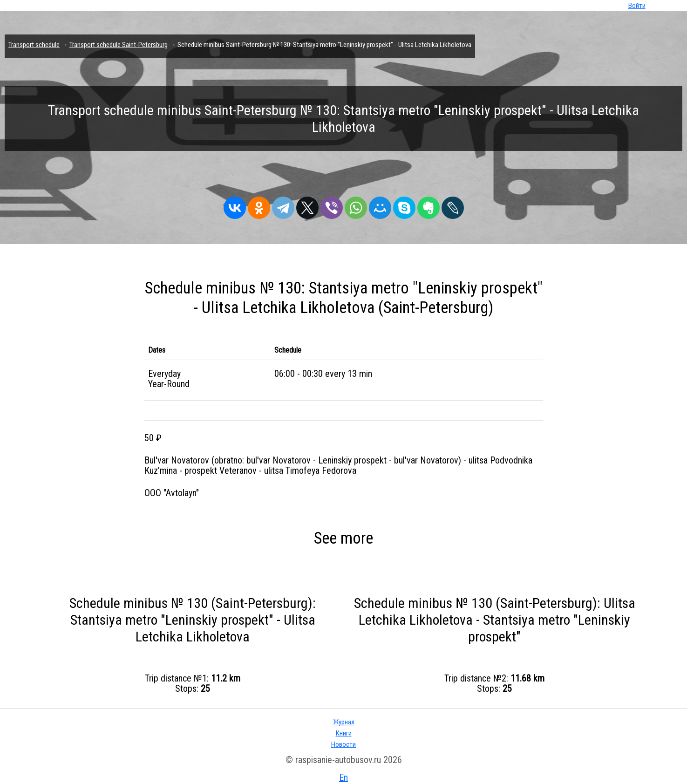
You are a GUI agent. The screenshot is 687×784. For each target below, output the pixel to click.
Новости (343, 744)
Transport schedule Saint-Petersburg (119, 45)
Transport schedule (34, 45)
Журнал (344, 722)
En (343, 777)
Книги (344, 733)
